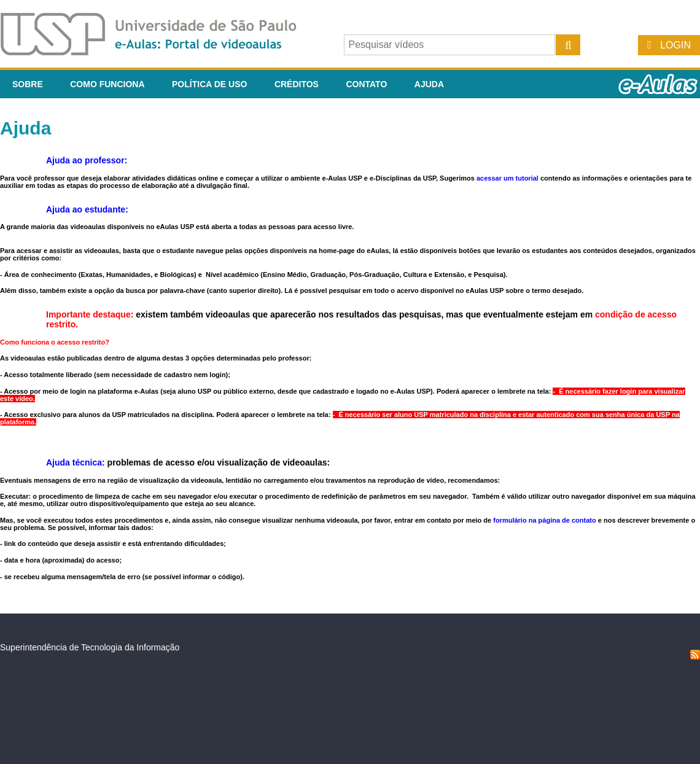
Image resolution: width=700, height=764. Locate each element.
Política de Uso (209, 84)
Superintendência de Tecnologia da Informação (90, 647)
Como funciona (107, 84)
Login (675, 45)
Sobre (28, 84)
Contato (366, 84)
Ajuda (429, 84)
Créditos (297, 84)
